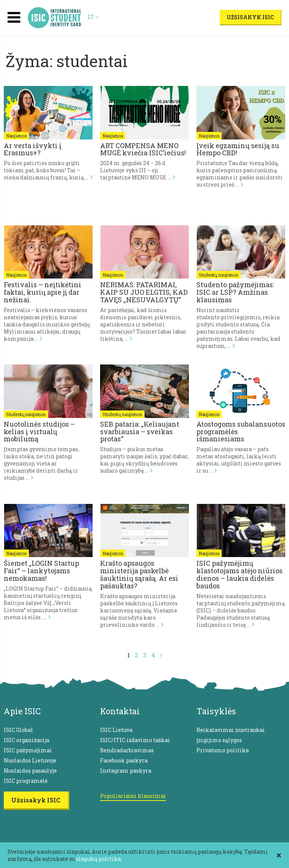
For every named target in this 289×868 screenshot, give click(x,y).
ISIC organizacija (27, 740)
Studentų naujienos (219, 275)
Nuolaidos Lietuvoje (30, 760)
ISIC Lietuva (116, 730)
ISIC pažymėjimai (28, 750)
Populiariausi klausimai (133, 796)
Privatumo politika (223, 750)
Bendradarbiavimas (127, 750)
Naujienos (16, 136)
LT (93, 17)
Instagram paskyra (126, 771)
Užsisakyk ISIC (250, 17)
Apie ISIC (22, 711)
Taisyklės (216, 711)
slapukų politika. (99, 859)
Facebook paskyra (124, 760)
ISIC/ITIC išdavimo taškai (135, 740)
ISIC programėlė (26, 781)
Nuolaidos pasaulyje (30, 771)
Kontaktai (120, 711)
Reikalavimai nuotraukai (231, 730)
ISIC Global (18, 730)
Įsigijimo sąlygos (219, 740)
